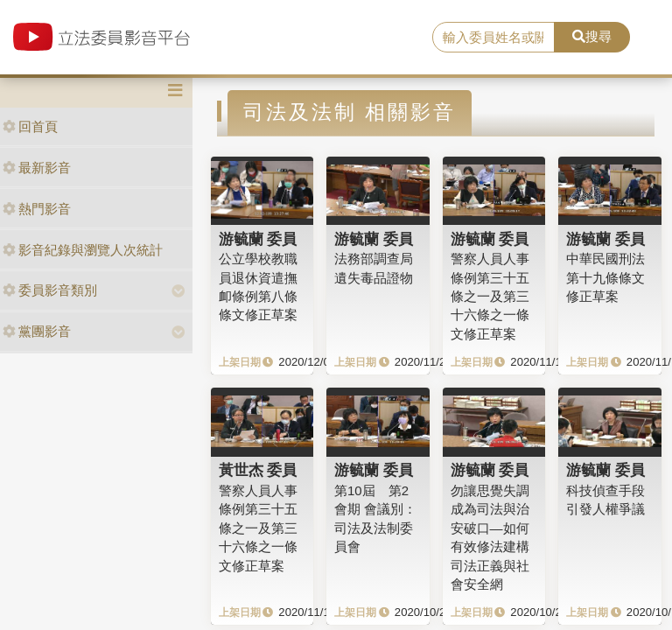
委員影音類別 (50, 290)
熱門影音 (37, 209)
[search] (493, 38)
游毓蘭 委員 (258, 239)
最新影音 (37, 168)
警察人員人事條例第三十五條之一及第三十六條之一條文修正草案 (490, 296)
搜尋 (592, 36)
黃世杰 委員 (258, 470)
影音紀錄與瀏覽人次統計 (83, 250)
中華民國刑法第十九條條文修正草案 (605, 277)
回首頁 (30, 126)
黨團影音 (37, 331)
